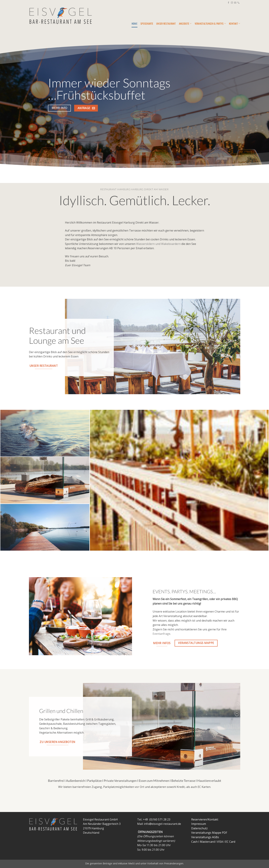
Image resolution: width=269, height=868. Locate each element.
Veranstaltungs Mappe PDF (209, 833)
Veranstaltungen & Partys (210, 23)
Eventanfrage (161, 634)
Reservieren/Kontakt (205, 819)
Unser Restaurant (166, 23)
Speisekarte (147, 23)
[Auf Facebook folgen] (228, 3)
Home (134, 23)
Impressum (199, 824)
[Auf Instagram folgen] (232, 3)
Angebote (185, 23)
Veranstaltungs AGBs (205, 837)
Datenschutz (199, 828)
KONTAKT (235, 23)
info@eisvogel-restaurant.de (162, 824)
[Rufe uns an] (239, 3)
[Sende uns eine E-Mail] (235, 3)
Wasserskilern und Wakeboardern (158, 244)
